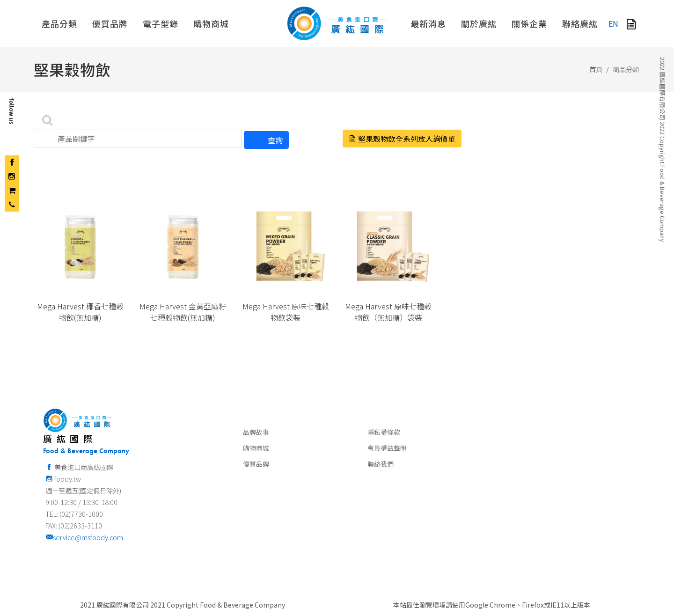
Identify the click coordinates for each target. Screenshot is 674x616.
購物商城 (256, 448)
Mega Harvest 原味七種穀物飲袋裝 (286, 312)
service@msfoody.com (84, 537)
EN (613, 23)
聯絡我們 (381, 464)
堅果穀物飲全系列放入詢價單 (402, 139)
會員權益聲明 (387, 448)
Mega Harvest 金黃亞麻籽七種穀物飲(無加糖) (183, 312)
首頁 (596, 69)
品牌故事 (256, 432)
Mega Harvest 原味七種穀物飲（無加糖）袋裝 (388, 312)
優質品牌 (256, 464)
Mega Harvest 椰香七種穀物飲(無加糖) (80, 312)
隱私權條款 (384, 432)
